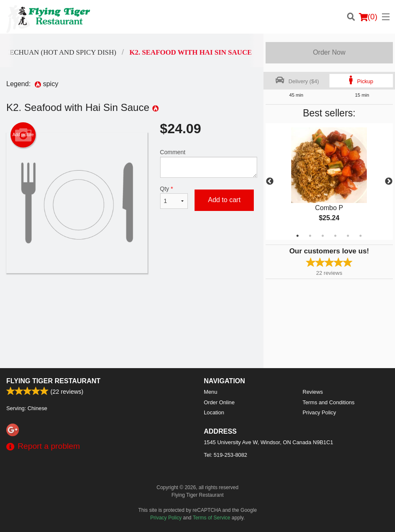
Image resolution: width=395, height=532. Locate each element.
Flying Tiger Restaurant (53, 381)
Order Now (329, 52)
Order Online (219, 402)
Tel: (225, 455)
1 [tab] (298, 236)
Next (389, 182)
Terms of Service (212, 518)
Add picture (23, 135)
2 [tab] (310, 236)
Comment (209, 163)
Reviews (313, 392)
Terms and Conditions (329, 402)
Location (214, 412)
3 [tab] (323, 236)
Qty (174, 197)
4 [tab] (335, 236)
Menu (211, 392)
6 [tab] (361, 236)
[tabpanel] (329, 182)
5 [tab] (348, 236)
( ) (368, 17)
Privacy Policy (319, 412)
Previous (270, 182)
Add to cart (224, 200)
